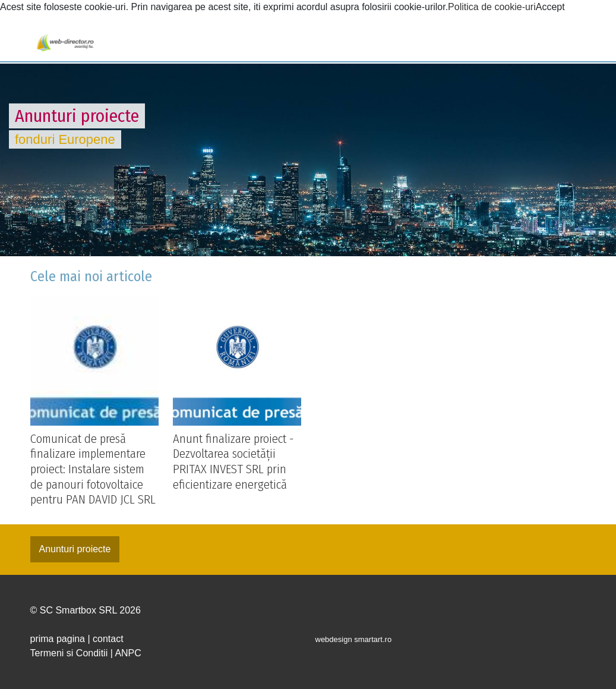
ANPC (128, 653)
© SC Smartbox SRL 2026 (86, 610)
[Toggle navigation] (19, 43)
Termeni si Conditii (69, 653)
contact (108, 639)
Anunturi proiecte (75, 549)
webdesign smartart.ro (354, 639)
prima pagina (58, 639)
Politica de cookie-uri (492, 7)
